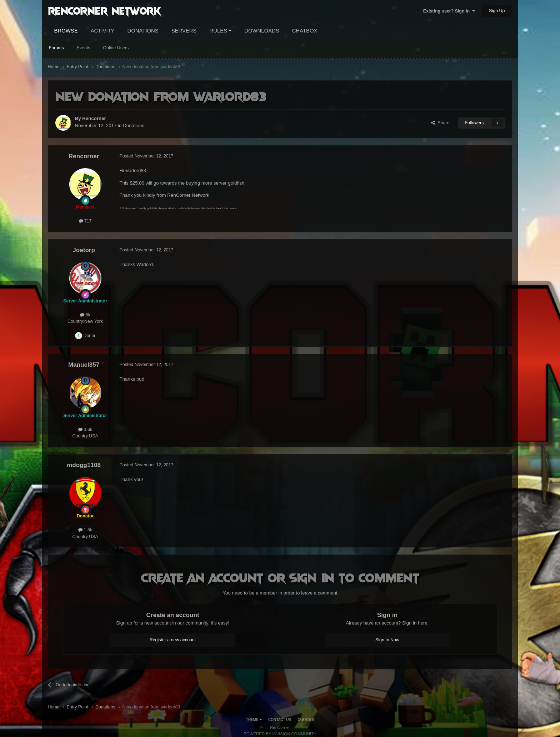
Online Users (116, 48)
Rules (221, 31)
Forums (56, 48)
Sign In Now (387, 640)
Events (84, 48)
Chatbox (305, 31)
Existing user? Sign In (449, 11)
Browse (66, 31)
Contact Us (280, 720)
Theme (254, 720)
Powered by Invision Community (280, 734)
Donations (143, 31)
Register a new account (173, 640)
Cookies (306, 720)
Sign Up (497, 11)
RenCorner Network (104, 10)
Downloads (262, 31)
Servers (184, 31)
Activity (103, 31)
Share (440, 123)
